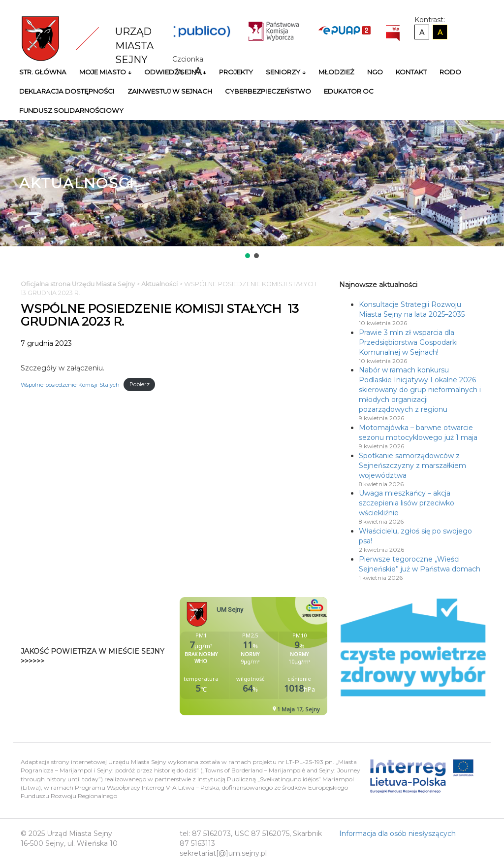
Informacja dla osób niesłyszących (397, 834)
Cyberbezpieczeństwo (268, 91)
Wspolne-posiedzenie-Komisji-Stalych (70, 384)
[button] (248, 256)
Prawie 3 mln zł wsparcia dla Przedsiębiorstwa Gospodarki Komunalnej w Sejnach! (408, 342)
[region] (252, 190)
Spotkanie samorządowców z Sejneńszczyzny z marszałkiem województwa (412, 466)
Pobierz (140, 384)
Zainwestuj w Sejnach (170, 91)
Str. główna (43, 72)
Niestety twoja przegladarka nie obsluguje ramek (278, 656)
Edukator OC (349, 91)
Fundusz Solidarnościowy (71, 110)
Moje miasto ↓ (105, 72)
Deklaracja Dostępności (67, 91)
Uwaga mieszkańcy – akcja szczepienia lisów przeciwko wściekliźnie (407, 503)
